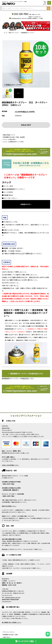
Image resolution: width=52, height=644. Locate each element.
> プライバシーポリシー (9, 632)
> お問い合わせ (6, 637)
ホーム (5, 33)
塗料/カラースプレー (14, 33)
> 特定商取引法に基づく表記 (10, 635)
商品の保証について (9, 135)
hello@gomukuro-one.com (19, 18)
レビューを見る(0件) (9, 139)
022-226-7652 (21, 14)
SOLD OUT (26, 125)
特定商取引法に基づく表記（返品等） (14, 137)
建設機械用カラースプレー (28, 33)
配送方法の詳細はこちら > (9, 506)
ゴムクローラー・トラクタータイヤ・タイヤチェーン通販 (14, 2)
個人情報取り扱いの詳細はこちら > (12, 622)
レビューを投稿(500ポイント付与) (13, 142)
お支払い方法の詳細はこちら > (10, 465)
